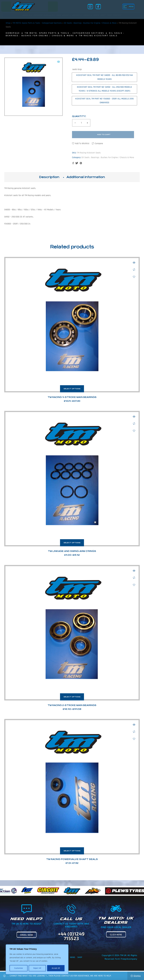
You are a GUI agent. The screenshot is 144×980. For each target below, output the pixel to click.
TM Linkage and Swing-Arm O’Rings (72, 551)
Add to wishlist (82, 143)
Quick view (134, 263)
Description (49, 177)
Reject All (37, 968)
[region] (37, 959)
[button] (58, 62)
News (72, 957)
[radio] (104, 77)
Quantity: (79, 116)
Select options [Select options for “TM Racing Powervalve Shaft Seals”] (72, 851)
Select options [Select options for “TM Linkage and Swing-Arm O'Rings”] (72, 543)
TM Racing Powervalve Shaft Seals (72, 859)
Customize (19, 968)
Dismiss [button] (137, 976)
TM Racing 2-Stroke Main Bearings (72, 705)
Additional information (86, 177)
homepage (13, 33)
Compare (99, 143)
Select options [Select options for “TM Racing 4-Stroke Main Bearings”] (72, 389)
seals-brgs (77, 69)
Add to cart (104, 135)
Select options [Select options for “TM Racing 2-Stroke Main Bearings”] (72, 697)
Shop (8, 23)
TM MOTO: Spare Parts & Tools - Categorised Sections (37, 23)
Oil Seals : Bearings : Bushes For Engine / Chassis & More (90, 23)
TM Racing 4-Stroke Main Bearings (72, 397)
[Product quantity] (81, 123)
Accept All (56, 968)
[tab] (49, 177)
